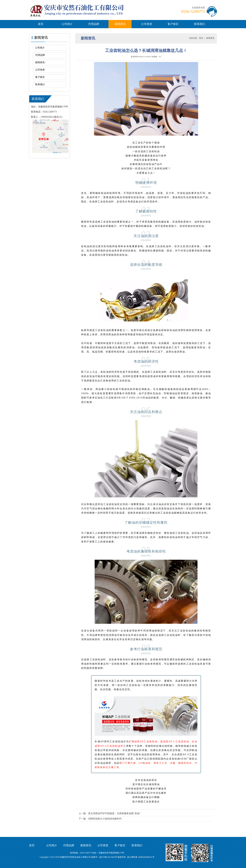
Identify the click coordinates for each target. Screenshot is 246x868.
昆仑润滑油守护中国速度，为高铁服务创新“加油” (114, 813)
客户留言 (173, 24)
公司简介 (67, 24)
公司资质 (147, 24)
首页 (41, 24)
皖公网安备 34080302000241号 (141, 857)
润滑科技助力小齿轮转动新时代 (105, 819)
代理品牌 (94, 24)
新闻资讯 (120, 24)
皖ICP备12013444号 (108, 857)
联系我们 (200, 24)
